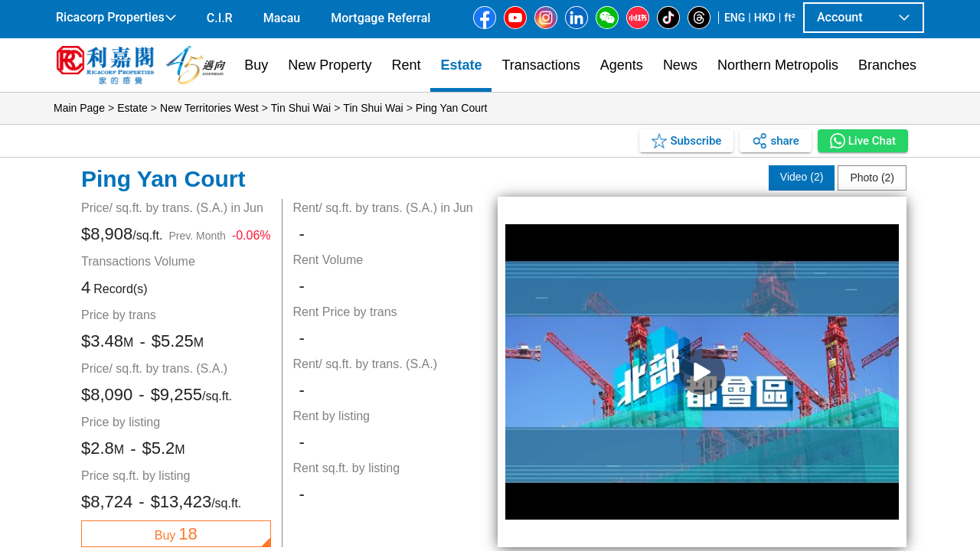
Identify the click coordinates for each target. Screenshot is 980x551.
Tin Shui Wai (301, 108)
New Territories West (209, 108)
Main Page (79, 108)
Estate (132, 108)
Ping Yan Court (452, 108)
